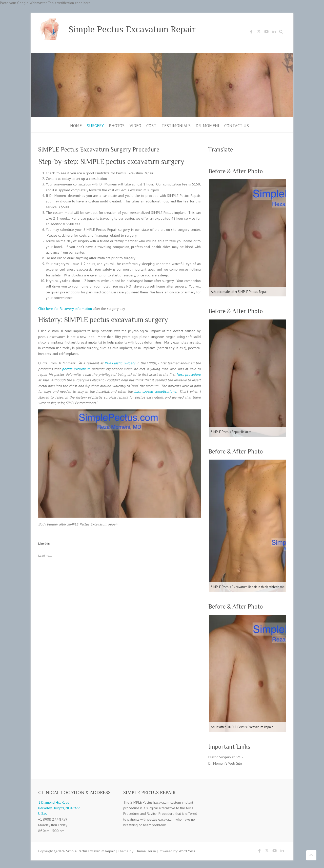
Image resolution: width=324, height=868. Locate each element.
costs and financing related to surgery (108, 235)
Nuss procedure (189, 374)
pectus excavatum (76, 369)
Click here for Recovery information (65, 309)
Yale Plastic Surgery (120, 363)
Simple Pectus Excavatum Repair (132, 29)
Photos (117, 126)
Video (135, 126)
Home (76, 126)
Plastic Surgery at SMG (226, 757)
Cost (151, 126)
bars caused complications (155, 391)
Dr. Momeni (207, 126)
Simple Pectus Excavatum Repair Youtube (266, 32)
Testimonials (176, 126)
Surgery (95, 126)
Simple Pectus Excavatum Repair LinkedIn (274, 32)
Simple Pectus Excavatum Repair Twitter (259, 32)
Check (50, 173)
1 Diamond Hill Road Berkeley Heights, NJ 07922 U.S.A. (59, 808)
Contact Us (237, 126)
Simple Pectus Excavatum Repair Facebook (251, 32)
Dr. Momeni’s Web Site (225, 763)
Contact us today (58, 179)
